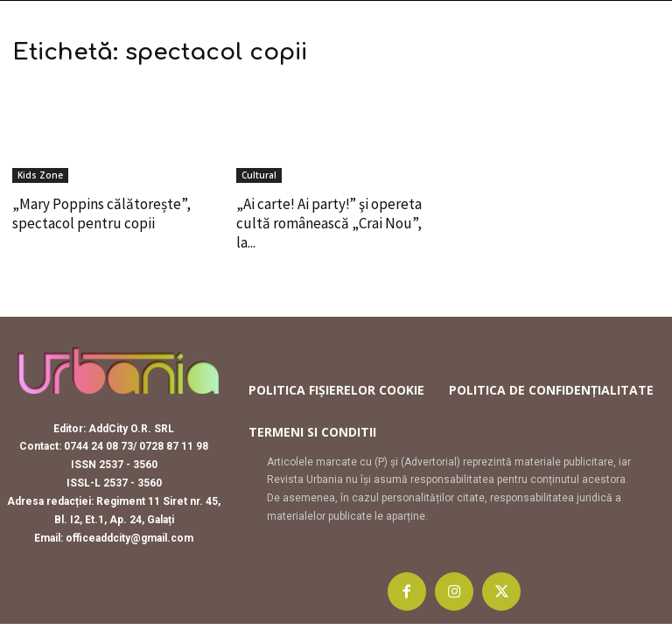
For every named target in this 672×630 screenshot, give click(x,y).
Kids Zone (40, 175)
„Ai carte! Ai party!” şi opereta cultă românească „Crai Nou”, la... (329, 223)
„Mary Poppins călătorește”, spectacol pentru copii (101, 213)
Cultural (259, 175)
